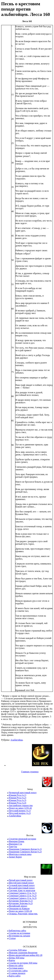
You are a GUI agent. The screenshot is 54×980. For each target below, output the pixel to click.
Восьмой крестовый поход (22, 888)
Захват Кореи (15, 857)
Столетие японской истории (22, 839)
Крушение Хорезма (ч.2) (21, 903)
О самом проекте (17, 973)
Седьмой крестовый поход (22, 885)
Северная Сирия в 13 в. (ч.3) (23, 898)
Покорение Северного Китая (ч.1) (25, 849)
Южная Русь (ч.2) (17, 798)
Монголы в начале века (20, 854)
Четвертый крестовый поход (23, 793)
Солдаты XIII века (18, 950)
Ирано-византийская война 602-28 (26, 955)
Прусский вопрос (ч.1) (20, 811)
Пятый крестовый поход (21, 880)
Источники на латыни (19, 936)
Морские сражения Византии (23, 953)
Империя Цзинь (17, 841)
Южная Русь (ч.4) (17, 803)
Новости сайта (16, 965)
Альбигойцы (17, 740)
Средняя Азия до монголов (22, 890)
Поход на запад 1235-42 (20, 808)
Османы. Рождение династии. (23, 914)
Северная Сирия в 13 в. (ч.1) (23, 893)
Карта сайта (15, 976)
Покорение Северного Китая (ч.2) (25, 852)
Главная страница (30, 772)
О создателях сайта (18, 971)
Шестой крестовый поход (21, 883)
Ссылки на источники (19, 933)
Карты (12, 960)
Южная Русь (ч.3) (17, 800)
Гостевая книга (16, 968)
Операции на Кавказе (19, 908)
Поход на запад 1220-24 (20, 911)
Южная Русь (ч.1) (17, 795)
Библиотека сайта (17, 931)
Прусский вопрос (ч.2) (20, 813)
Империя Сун (15, 844)
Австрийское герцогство (21, 805)
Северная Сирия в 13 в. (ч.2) (23, 896)
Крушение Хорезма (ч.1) (21, 901)
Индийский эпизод (18, 906)
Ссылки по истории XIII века (23, 963)
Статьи (12, 938)
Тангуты (13, 847)
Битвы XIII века (17, 958)
